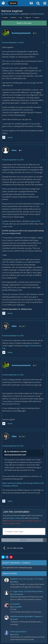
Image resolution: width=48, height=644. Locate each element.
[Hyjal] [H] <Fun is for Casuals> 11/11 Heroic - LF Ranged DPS (28, 579)
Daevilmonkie (18, 594)
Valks (14, 326)
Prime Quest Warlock (18, 632)
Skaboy (15, 582)
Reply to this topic (24, 23)
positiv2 (16, 634)
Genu (14, 150)
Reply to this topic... (14, 531)
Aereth (15, 619)
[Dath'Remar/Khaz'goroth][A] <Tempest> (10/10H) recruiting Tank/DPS (28, 616)
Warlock (41, 14)
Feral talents (15, 604)
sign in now (14, 518)
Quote (10, 137)
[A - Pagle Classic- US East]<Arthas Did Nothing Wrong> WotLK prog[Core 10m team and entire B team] (28, 591)
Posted (13, 42)
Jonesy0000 (17, 607)
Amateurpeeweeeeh (12, 14)
